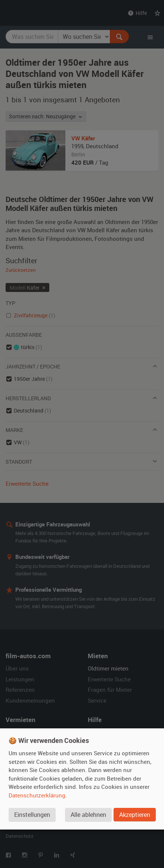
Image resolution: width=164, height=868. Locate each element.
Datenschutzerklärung (37, 795)
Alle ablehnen (88, 815)
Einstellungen (32, 815)
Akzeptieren (135, 815)
